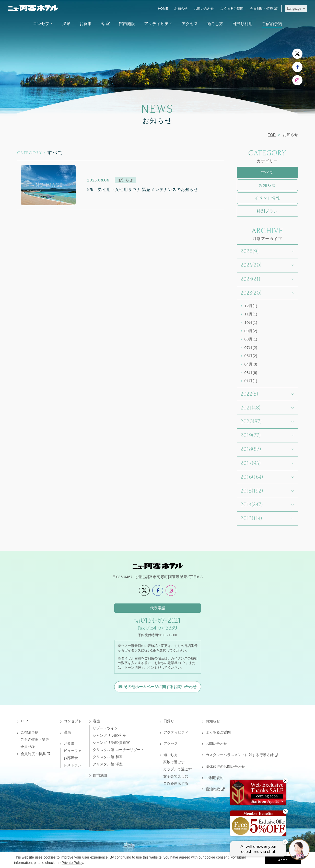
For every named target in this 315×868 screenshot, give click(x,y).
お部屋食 (71, 758)
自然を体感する (176, 783)
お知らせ (181, 9)
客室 (97, 721)
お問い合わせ (204, 9)
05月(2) (251, 356)
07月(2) (251, 347)
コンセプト (43, 24)
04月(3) (251, 364)
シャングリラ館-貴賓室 (111, 743)
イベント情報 (267, 198)
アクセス (190, 24)
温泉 (66, 24)
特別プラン (267, 211)
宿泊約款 (213, 789)
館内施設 (127, 24)
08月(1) (251, 339)
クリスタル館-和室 (108, 757)
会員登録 (28, 747)
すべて (267, 172)
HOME (163, 9)
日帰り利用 (242, 24)
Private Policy (72, 863)
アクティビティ (158, 24)
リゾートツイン (105, 728)
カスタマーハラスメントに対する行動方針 (240, 755)
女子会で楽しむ (176, 776)
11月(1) (251, 314)
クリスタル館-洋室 (108, 764)
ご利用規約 (215, 778)
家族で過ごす (174, 762)
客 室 (105, 24)
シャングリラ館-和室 (109, 735)
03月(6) (251, 373)
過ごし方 (215, 24)
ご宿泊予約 (272, 24)
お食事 (86, 24)
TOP (272, 135)
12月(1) (251, 306)
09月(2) (251, 331)
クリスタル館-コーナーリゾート (118, 750)
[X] (297, 54)
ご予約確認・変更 (35, 739)
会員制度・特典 (261, 9)
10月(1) (251, 322)
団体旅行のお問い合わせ (225, 767)
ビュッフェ (73, 751)
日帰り (169, 721)
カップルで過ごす (178, 769)
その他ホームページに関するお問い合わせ (160, 687)
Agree (283, 860)
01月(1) (251, 381)
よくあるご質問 (232, 9)
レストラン (73, 765)
